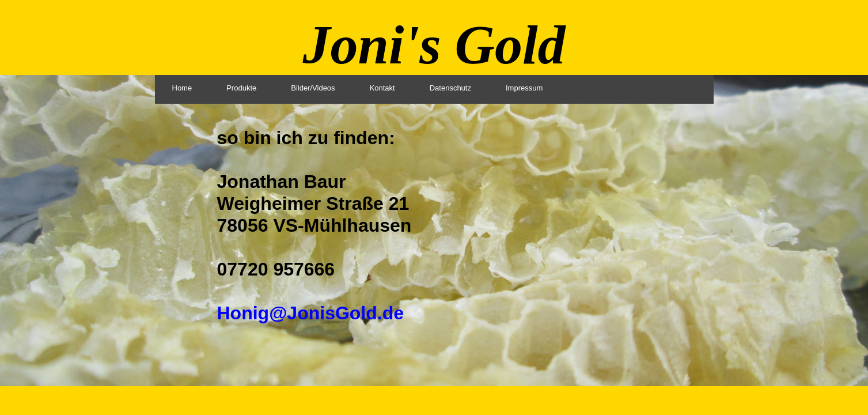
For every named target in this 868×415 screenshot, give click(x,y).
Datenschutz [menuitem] (450, 88)
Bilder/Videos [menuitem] (313, 88)
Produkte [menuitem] (241, 88)
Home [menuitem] (182, 88)
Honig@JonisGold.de (311, 313)
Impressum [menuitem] (524, 88)
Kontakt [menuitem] (382, 88)
